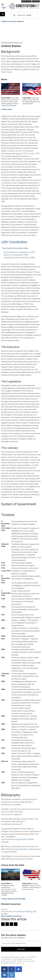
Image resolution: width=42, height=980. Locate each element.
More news (7, 109)
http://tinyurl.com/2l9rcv (24, 859)
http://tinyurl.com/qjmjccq (11, 814)
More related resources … (12, 916)
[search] (24, 15)
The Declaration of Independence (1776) (19, 252)
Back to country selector (13, 21)
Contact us (13, 963)
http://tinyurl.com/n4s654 (11, 805)
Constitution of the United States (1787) (19, 258)
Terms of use (32, 961)
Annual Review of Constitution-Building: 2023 (19, 912)
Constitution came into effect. (25, 235)
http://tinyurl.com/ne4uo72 (12, 824)
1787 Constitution (14, 242)
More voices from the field (14, 899)
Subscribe (36, 1)
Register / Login (20, 963)
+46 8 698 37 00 (32, 957)
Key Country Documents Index (15, 248)
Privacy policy (5, 963)
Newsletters (26, 1)
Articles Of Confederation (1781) (16, 255)
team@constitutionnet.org (24, 959)
